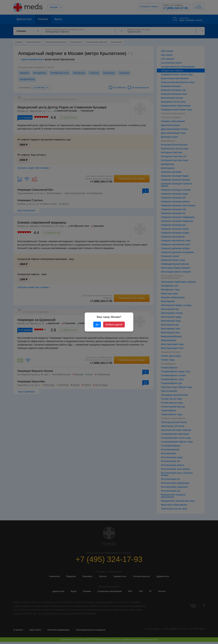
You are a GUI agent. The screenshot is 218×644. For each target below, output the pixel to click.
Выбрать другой (114, 325)
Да (97, 325)
